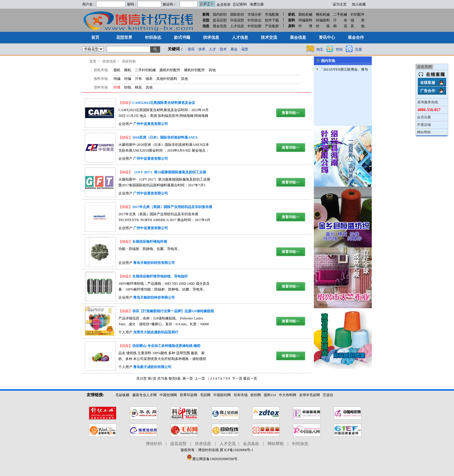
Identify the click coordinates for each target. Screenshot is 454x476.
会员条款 (251, 444)
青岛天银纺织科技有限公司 (154, 263)
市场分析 (255, 14)
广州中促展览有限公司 (151, 124)
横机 (128, 70)
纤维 (117, 87)
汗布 (138, 79)
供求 (202, 49)
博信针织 (154, 444)
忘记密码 (240, 4)
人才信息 (237, 26)
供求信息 (109, 61)
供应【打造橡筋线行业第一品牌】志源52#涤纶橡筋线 (173, 311)
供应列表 (129, 61)
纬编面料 (305, 20)
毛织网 (205, 395)
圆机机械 (305, 14)
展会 (234, 49)
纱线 (128, 87)
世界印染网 (188, 395)
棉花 (138, 87)
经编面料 (323, 20)
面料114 (270, 395)
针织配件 (358, 14)
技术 (223, 49)
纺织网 (256, 395)
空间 (339, 49)
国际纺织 (237, 14)
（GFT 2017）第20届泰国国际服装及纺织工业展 (169, 172)
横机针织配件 (195, 70)
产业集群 (272, 26)
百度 (358, 49)
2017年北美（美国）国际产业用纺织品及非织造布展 (172, 207)
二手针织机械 (145, 70)
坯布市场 (241, 395)
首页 (93, 61)
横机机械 (323, 14)
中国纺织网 (222, 395)
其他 (212, 70)
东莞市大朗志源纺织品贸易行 (156, 332)
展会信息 (220, 26)
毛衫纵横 (122, 395)
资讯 (191, 49)
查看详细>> (291, 113)
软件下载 (272, 20)
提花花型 (220, 20)
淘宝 (320, 49)
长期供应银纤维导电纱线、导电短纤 (160, 276)
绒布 (149, 79)
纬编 (117, 79)
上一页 (200, 378)
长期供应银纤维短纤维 (150, 242)
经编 (128, 79)
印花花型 (237, 20)
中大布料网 (288, 395)
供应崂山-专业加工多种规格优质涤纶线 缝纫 (166, 346)
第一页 (188, 378)
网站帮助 (424, 132)
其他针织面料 (167, 79)
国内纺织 (220, 14)
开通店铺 (424, 125)
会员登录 (224, 5)
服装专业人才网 (144, 395)
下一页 (237, 378)
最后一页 (250, 378)
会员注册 (424, 117)
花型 (245, 49)
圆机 (117, 70)
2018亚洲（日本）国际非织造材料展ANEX (165, 137)
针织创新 (255, 26)
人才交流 (228, 444)
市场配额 (272, 14)
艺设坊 (328, 395)
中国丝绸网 (168, 395)
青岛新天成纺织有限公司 (152, 367)
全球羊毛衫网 (310, 395)
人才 (213, 49)
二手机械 (340, 14)
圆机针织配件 (170, 70)
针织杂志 (255, 20)
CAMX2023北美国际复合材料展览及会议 (164, 103)
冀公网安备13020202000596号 (212, 459)
